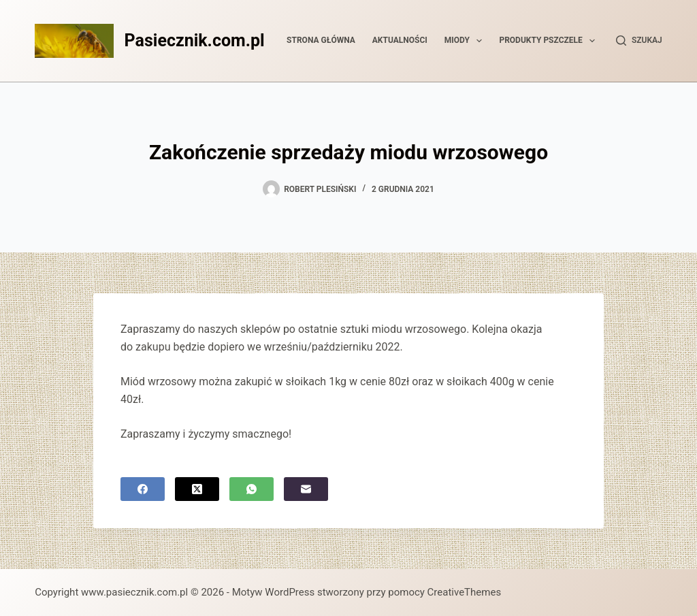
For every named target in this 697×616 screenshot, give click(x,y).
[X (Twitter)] (197, 489)
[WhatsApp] (252, 489)
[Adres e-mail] (306, 489)
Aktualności (400, 40)
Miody (466, 41)
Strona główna (321, 40)
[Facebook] (143, 489)
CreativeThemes (465, 592)
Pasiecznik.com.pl (195, 40)
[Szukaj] (639, 41)
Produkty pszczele (550, 41)
